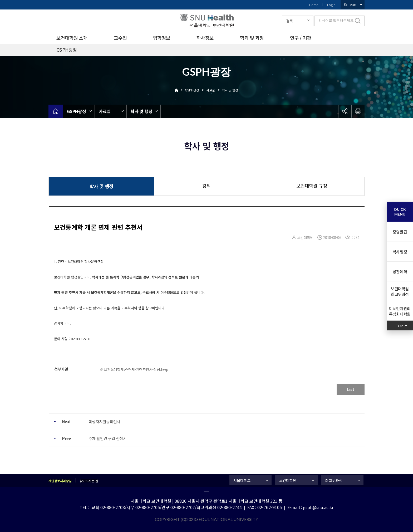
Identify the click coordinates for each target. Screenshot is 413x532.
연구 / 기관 (301, 38)
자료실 (211, 90)
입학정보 (162, 38)
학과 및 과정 (252, 38)
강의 (206, 186)
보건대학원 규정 (312, 186)
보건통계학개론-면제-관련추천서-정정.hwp (136, 369)
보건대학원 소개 (72, 38)
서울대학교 (242, 480)
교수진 (120, 38)
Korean (350, 4)
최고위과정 (334, 480)
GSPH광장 (67, 50)
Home (314, 5)
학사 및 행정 (230, 90)
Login (331, 5)
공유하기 (345, 111)
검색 (289, 21)
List (351, 389)
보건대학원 (288, 480)
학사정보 (205, 38)
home (56, 111)
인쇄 (358, 111)
